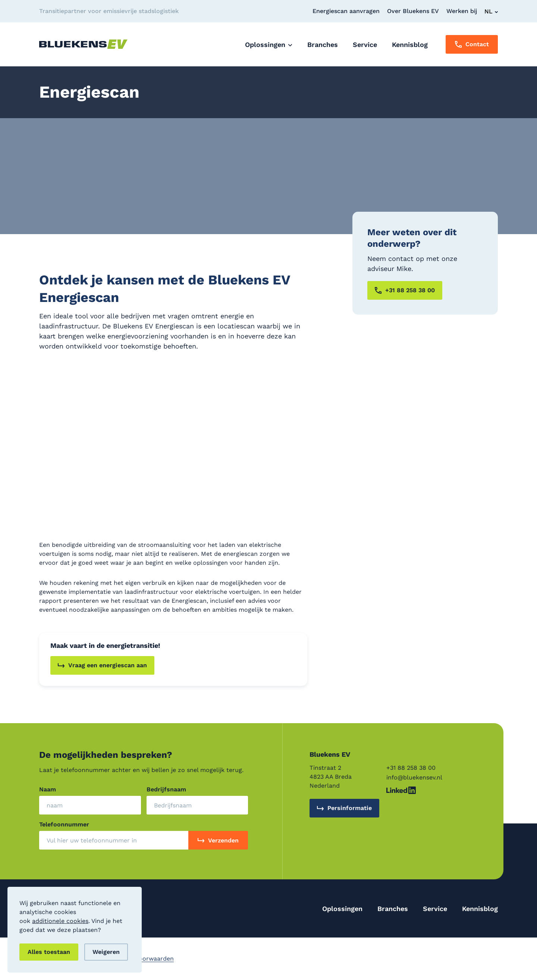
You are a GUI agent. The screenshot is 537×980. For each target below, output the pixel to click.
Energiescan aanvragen (346, 11)
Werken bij (462, 11)
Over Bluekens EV (413, 11)
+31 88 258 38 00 (411, 768)
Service (435, 909)
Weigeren (106, 952)
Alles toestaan (49, 952)
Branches (393, 909)
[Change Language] (491, 11)
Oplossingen (342, 909)
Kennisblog (480, 909)
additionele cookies (60, 921)
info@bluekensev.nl (414, 777)
